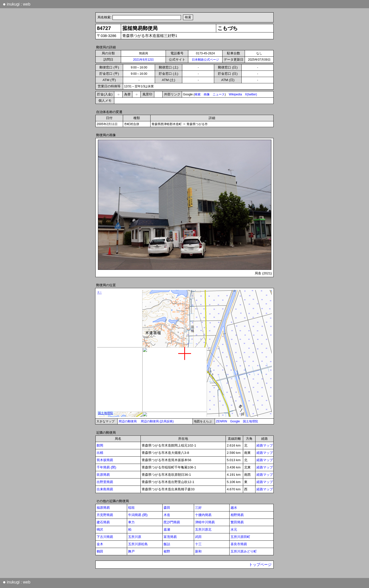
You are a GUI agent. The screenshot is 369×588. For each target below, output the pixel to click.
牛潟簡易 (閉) (138, 515)
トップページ (260, 565)
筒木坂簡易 (105, 460)
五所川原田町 (240, 537)
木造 (167, 515)
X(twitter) (251, 94)
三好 (198, 508)
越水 (234, 508)
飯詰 (167, 544)
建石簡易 (103, 522)
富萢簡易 (170, 537)
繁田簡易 (237, 522)
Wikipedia (235, 94)
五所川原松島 (138, 544)
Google (235, 421)
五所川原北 (203, 529)
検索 (198, 94)
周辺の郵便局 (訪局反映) (157, 421)
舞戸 (131, 551)
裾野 (167, 551)
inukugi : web (17, 4)
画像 (207, 94)
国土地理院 (250, 421)
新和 (198, 551)
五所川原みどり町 (244, 551)
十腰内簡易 (203, 515)
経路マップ (265, 445)
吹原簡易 (103, 475)
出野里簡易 (105, 482)
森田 (167, 508)
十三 (198, 544)
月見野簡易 (105, 515)
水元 (234, 529)
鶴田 (100, 551)
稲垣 (131, 508)
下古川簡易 (105, 537)
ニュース (219, 94)
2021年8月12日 (144, 60)
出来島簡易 (105, 489)
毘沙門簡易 (172, 522)
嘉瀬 (167, 529)
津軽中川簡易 (205, 522)
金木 (100, 544)
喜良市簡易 (239, 544)
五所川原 (135, 537)
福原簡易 (103, 508)
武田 (198, 537)
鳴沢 (100, 529)
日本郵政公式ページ (205, 60)
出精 (100, 453)
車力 (131, 522)
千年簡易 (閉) (106, 467)
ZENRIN (222, 421)
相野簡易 (237, 515)
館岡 (100, 445)
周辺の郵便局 (128, 421)
